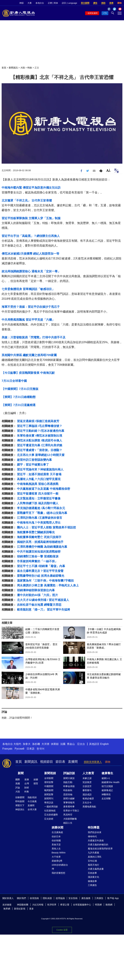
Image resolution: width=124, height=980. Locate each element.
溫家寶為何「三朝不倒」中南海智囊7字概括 (45, 581)
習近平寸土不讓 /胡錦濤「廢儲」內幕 (41, 566)
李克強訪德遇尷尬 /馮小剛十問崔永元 (41, 508)
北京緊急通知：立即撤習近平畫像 (39, 498)
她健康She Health (111, 782)
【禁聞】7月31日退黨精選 (19, 405)
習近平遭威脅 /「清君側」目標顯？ (40, 450)
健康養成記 (107, 790)
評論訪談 (69, 773)
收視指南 (34, 898)
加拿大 (27, 744)
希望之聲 (65, 905)
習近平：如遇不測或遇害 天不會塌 (39, 474)
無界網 (7, 909)
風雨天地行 (93, 865)
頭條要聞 (20, 797)
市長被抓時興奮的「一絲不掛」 (37, 561)
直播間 (73, 762)
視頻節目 (46, 762)
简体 (56, 3)
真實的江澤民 (95, 857)
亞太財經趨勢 (51, 815)
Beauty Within (59, 853)
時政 (30, 68)
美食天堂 (56, 845)
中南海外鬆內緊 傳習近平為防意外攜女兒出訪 (31, 188)
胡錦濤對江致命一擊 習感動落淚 (38, 556)
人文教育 (88, 773)
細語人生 (68, 823)
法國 (63, 744)
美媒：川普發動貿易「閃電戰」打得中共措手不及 (34, 337)
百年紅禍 (92, 861)
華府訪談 (49, 803)
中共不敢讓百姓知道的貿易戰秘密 (39, 552)
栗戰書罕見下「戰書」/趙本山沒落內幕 (42, 513)
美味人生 (56, 849)
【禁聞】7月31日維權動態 (19, 397)
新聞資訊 (13, 68)
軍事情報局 (69, 803)
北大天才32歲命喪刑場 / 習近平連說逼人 (43, 600)
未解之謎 (87, 778)
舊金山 (71, 744)
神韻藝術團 (23, 905)
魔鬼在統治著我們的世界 (100, 849)
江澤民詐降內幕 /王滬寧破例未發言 (40, 518)
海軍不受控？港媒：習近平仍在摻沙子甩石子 (31, 307)
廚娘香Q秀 (57, 861)
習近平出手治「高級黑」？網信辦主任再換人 (31, 236)
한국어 (41, 749)
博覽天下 (20, 805)
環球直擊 (49, 782)
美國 (18, 784)
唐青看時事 (69, 807)
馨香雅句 (87, 790)
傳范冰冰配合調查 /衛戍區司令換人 (40, 440)
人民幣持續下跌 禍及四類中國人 (38, 503)
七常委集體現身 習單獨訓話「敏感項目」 (28, 289)
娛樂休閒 (57, 827)
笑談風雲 (87, 782)
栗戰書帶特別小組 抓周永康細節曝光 (41, 576)
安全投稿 (73, 898)
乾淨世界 (52, 905)
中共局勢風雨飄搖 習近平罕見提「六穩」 (28, 320)
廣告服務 (86, 898)
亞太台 (81, 744)
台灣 (27, 784)
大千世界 (56, 857)
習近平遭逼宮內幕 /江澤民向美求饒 (40, 445)
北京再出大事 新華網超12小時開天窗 (41, 455)
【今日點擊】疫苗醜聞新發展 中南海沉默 (28, 373)
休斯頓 (55, 744)
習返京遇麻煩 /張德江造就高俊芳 (38, 421)
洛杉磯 (36, 744)
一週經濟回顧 (51, 807)
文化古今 (87, 803)
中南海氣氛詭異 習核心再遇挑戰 (38, 484)
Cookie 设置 (62, 930)
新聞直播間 (93, 13)
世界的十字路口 (71, 811)
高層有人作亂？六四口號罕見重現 (39, 479)
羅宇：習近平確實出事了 (33, 465)
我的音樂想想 (58, 873)
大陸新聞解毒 (70, 819)
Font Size (108, 170)
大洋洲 (45, 744)
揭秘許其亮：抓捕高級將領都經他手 (40, 542)
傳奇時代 (92, 837)
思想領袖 (68, 794)
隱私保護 (47, 898)
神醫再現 (106, 794)
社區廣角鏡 (50, 811)
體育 (36, 784)
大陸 (23, 68)
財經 (27, 788)
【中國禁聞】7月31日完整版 (20, 389)
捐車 (111, 3)
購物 (119, 3)
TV (106, 13)
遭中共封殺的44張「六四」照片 (37, 595)
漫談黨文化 (93, 877)
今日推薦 (32, 801)
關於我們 (21, 898)
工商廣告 (92, 885)
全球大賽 (32, 809)
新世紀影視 (20, 909)
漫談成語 (87, 794)
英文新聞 (85, 3)
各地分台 (40, 3)
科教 (27, 792)
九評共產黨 (93, 853)
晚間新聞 (49, 790)
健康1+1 (106, 778)
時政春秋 (68, 790)
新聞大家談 (69, 778)
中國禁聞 (49, 786)
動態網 (109, 905)
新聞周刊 (49, 798)
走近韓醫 (106, 798)
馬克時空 (68, 815)
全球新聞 (49, 778)
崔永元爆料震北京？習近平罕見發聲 (40, 571)
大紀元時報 (38, 905)
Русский (19, 749)
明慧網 (98, 905)
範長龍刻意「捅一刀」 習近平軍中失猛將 (44, 610)
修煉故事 (92, 881)
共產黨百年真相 (96, 841)
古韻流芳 (87, 786)
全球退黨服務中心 (82, 905)
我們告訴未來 (95, 832)
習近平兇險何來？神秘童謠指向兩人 (40, 469)
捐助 (103, 3)
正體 (50, 3)
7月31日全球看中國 (14, 381)
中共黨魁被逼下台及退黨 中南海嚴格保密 (44, 489)
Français (7, 749)
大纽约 (17, 744)
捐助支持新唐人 (93, 762)
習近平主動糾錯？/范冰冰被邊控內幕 (41, 431)
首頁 (4, 68)
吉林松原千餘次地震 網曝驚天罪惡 (39, 605)
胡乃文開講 (107, 786)
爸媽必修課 (88, 798)
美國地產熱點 (89, 807)
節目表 (60, 762)
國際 (18, 779)
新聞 (21, 773)
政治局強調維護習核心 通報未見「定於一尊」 (31, 271)
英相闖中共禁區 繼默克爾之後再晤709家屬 (29, 355)
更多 (31, 909)
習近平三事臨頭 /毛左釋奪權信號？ (40, 426)
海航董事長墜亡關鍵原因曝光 (36, 532)
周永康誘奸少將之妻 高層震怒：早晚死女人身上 (48, 585)
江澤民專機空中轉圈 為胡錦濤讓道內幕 (42, 547)
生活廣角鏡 (57, 832)
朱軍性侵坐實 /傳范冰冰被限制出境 (40, 436)
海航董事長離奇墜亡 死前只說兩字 (39, 537)
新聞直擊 (49, 794)
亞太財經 (49, 819)
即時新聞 (20, 801)
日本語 (31, 749)
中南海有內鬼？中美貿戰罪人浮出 (39, 523)
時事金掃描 (69, 786)
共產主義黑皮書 (96, 869)
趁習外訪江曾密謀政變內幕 (34, 460)
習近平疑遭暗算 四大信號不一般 (38, 494)
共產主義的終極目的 (98, 845)
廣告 (95, 3)
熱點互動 (68, 782)
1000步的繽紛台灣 (60, 867)
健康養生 (107, 773)
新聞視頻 (50, 773)
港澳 (27, 779)
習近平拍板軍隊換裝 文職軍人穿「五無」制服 (31, 218)
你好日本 (56, 837)
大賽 (30, 3)
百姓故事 (92, 873)
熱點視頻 (32, 797)
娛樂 (36, 779)
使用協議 (60, 898)
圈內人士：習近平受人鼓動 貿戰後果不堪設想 (46, 527)
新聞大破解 (69, 798)
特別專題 (94, 827)
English (104, 744)
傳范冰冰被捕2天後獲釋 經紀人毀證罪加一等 (30, 254)
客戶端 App (113, 898)
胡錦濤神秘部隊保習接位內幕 (36, 590)
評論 (18, 788)
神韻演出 (20, 809)
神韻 (21, 3)
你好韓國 (56, 841)
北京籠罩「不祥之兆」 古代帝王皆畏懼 (27, 201)
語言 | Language (69, 3)
